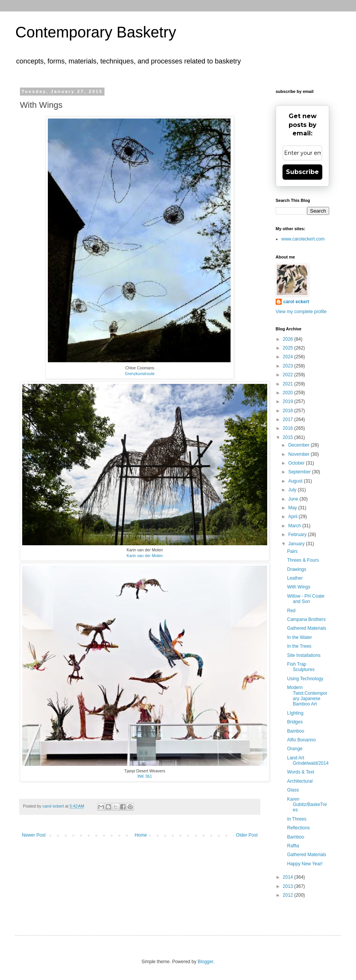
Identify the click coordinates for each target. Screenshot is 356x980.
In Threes (297, 819)
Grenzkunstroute (140, 374)
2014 (289, 877)
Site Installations (304, 655)
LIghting (295, 713)
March (295, 526)
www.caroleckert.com (303, 239)
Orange (295, 749)
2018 (289, 411)
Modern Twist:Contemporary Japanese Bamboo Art (307, 696)
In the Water (300, 637)
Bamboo (296, 731)
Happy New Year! (305, 864)
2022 (289, 375)
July (293, 490)
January (297, 544)
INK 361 (145, 776)
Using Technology (305, 679)
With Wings (299, 587)
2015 (289, 437)
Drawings (297, 569)
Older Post (247, 835)
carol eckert (296, 302)
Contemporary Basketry (96, 32)
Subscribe (302, 172)
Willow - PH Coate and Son (306, 599)
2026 (289, 339)
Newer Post (34, 835)
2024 (289, 357)
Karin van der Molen (145, 556)
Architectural (300, 781)
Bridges (295, 722)
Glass (293, 790)
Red (291, 611)
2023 (289, 366)
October (297, 463)
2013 (289, 886)
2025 (289, 348)
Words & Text (301, 772)
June (294, 499)
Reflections (298, 828)
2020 (289, 393)
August (296, 481)
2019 (289, 401)
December (300, 445)
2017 (289, 419)
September (300, 472)
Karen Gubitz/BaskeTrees (307, 805)
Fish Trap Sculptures (301, 667)
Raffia (293, 846)
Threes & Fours (303, 560)
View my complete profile (301, 312)
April (293, 517)
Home (141, 835)
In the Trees (299, 646)
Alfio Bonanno (301, 740)
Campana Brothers (306, 619)
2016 (289, 428)
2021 (289, 384)
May (293, 508)
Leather (295, 578)
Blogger (205, 962)
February (298, 535)
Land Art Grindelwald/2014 (308, 761)
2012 (289, 895)
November (300, 454)
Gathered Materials (307, 628)
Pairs (292, 551)
